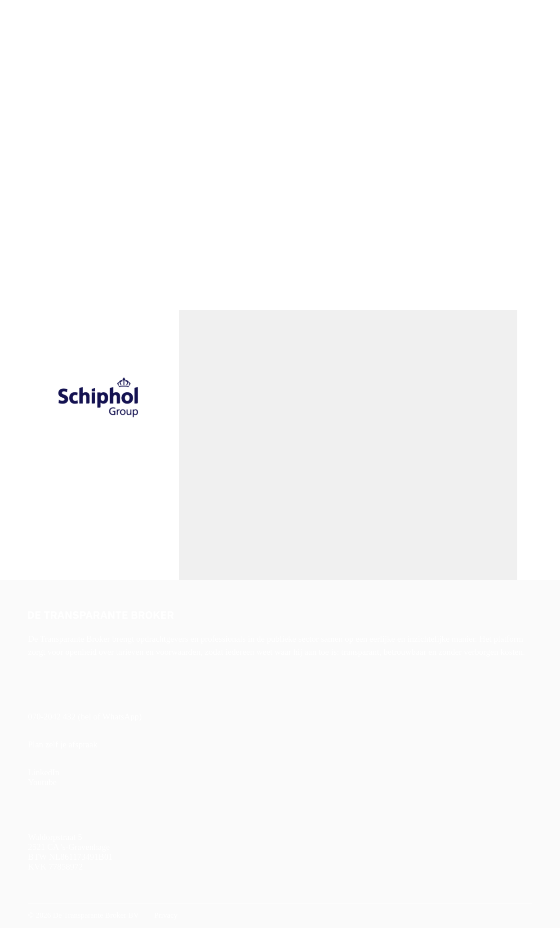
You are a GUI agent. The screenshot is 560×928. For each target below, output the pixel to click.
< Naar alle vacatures (56, 101)
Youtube (42, 782)
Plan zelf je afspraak (63, 744)
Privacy (165, 915)
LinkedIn (44, 772)
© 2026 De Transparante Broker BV (83, 915)
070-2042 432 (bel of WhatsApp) (85, 717)
